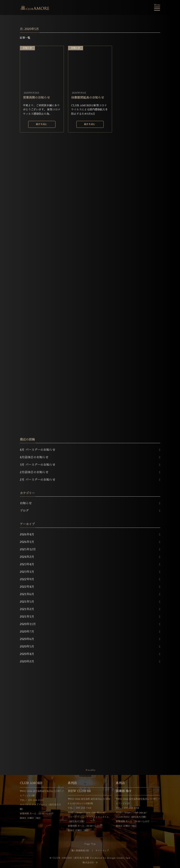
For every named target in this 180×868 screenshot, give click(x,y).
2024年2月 (27, 557)
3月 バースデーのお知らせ (38, 465)
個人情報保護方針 (80, 851)
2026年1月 (27, 542)
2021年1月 (27, 617)
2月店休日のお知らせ (34, 472)
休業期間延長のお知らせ (88, 98)
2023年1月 (27, 572)
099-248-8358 (131, 808)
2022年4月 (27, 587)
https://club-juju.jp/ (136, 813)
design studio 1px (119, 858)
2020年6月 (27, 639)
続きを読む (41, 124)
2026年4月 (27, 535)
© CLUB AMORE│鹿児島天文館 (69, 858)
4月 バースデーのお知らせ (38, 450)
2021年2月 (27, 609)
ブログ (24, 511)
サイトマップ (102, 851)
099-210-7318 (83, 808)
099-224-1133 (35, 800)
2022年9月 (27, 579)
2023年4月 (27, 564)
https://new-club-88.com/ (91, 813)
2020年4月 (27, 654)
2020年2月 (27, 662)
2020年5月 (27, 647)
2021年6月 (27, 594)
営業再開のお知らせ (36, 98)
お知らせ (27, 48)
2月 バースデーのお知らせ (38, 480)
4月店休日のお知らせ (34, 457)
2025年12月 (28, 549)
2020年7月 (27, 632)
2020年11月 (28, 624)
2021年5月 (27, 602)
